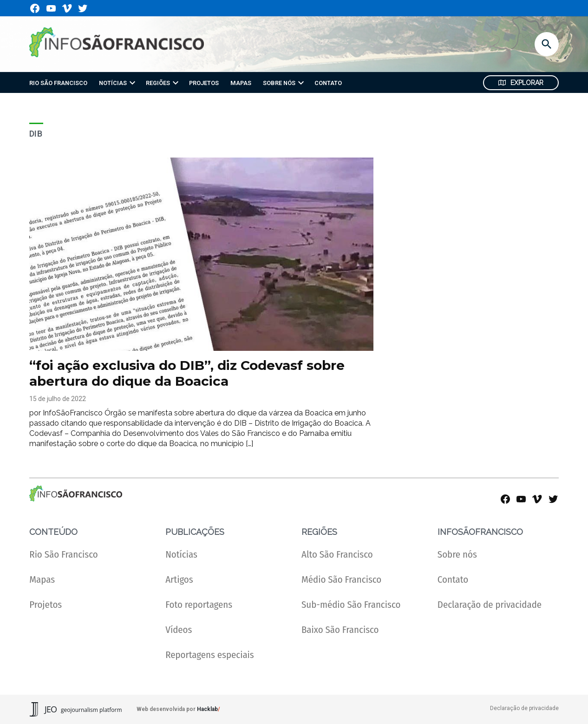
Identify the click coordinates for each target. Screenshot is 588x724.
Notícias (181, 555)
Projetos (46, 605)
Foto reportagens (199, 605)
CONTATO (328, 83)
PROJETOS (204, 83)
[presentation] (132, 83)
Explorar (521, 83)
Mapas (42, 580)
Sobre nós (457, 555)
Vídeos (179, 630)
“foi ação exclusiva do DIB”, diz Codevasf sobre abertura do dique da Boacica (187, 373)
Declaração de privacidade (490, 605)
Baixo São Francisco (340, 630)
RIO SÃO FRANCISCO (58, 83)
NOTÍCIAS (113, 83)
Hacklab (207, 709)
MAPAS (241, 83)
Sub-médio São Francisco (351, 605)
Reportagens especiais (210, 655)
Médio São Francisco (341, 580)
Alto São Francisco (337, 555)
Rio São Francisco (63, 555)
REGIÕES (158, 83)
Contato (453, 580)
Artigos (179, 580)
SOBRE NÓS (279, 83)
